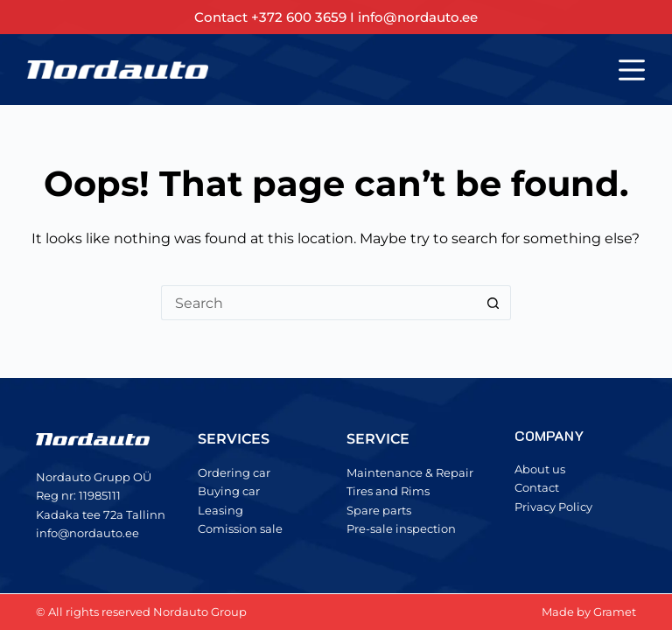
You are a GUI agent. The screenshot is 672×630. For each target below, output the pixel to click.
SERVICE (378, 439)
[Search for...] (318, 303)
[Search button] (493, 303)
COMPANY (549, 435)
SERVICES (234, 439)
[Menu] (632, 70)
